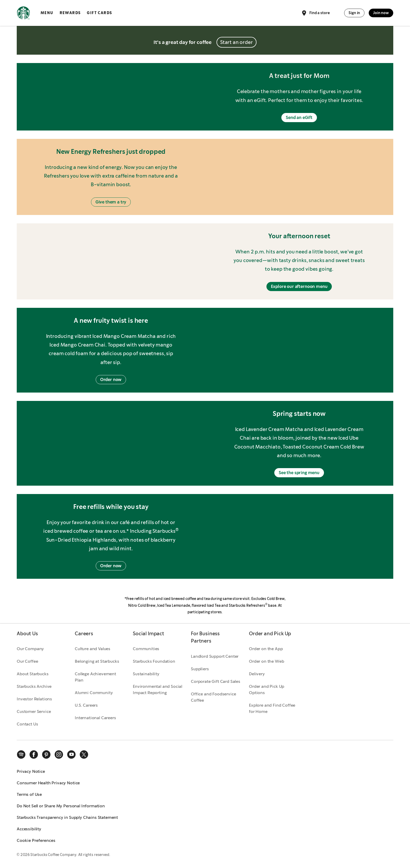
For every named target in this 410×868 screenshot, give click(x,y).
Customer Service (34, 711)
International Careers (95, 718)
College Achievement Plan (95, 677)
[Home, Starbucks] (23, 14)
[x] (84, 754)
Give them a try (111, 202)
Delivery (257, 674)
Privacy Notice (31, 771)
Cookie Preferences (36, 840)
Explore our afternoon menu (299, 287)
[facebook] (34, 754)
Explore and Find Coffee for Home (272, 708)
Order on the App (266, 649)
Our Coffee (27, 661)
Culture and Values (93, 649)
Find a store (315, 13)
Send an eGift (299, 118)
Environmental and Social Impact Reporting (158, 690)
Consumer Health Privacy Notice (48, 783)
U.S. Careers (86, 705)
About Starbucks (33, 674)
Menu (47, 13)
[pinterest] (46, 754)
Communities (146, 649)
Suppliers (200, 669)
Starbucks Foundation (154, 661)
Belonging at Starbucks (97, 661)
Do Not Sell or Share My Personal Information (61, 806)
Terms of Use (29, 794)
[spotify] (21, 754)
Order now (111, 380)
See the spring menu (299, 473)
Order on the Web (266, 661)
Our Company (30, 649)
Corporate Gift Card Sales (216, 681)
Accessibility (29, 829)
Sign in (354, 13)
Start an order (237, 42)
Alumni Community (94, 693)
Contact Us (27, 724)
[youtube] (71, 754)
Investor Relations (34, 699)
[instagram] (59, 754)
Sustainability (146, 674)
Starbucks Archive (34, 686)
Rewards (70, 13)
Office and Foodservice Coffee (213, 697)
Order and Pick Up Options (267, 690)
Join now (381, 13)
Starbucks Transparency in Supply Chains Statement (67, 817)
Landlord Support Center (215, 656)
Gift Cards (99, 13)
